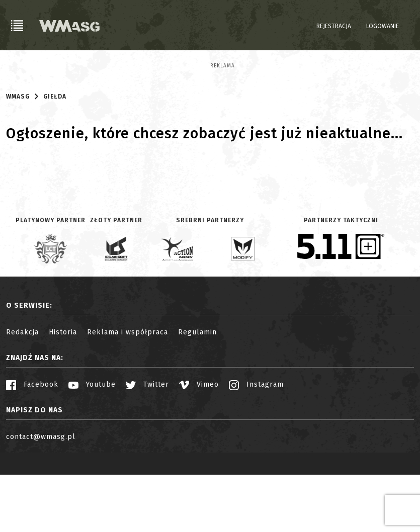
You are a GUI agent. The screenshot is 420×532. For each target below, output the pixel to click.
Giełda (55, 154)
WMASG (18, 154)
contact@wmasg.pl (41, 494)
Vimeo (199, 442)
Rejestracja (334, 26)
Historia (63, 389)
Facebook (32, 442)
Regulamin (197, 389)
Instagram (256, 442)
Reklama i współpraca (128, 389)
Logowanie (383, 26)
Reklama (18, 66)
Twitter (147, 442)
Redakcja (22, 389)
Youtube (92, 442)
